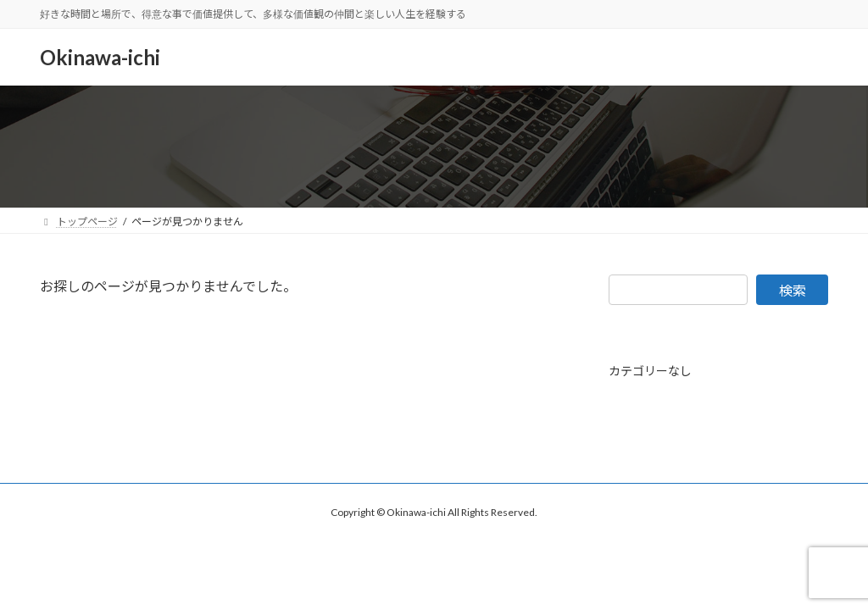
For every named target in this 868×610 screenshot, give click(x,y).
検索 (793, 290)
